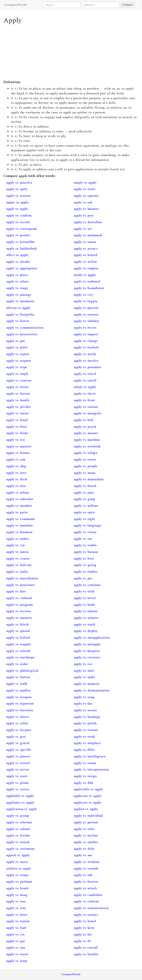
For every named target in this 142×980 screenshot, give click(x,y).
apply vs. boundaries (89, 288)
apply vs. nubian (86, 506)
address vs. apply (19, 869)
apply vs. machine (87, 440)
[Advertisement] (71, 52)
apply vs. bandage (87, 717)
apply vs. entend (18, 651)
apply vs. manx (85, 473)
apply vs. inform (86, 611)
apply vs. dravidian (88, 222)
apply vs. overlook (87, 446)
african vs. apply (18, 308)
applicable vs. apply (88, 789)
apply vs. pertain (86, 822)
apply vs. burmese (19, 532)
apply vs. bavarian (20, 710)
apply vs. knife (84, 605)
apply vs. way (16, 908)
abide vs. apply (85, 275)
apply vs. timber (86, 572)
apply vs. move (17, 862)
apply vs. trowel (18, 763)
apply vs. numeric (87, 684)
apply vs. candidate (88, 895)
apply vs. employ (86, 268)
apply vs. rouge (17, 875)
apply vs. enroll (85, 380)
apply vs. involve (86, 361)
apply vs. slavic (85, 394)
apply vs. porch (85, 427)
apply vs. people (86, 466)
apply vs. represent (20, 704)
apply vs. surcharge (20, 657)
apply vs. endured (87, 281)
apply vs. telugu (86, 453)
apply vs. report (18, 354)
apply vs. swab (84, 737)
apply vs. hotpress (87, 651)
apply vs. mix (16, 486)
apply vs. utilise (85, 262)
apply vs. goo (16, 737)
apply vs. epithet (86, 842)
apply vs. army (17, 961)
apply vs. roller (17, 723)
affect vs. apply (17, 255)
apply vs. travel (85, 374)
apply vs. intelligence (90, 756)
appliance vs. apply (20, 803)
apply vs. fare (16, 591)
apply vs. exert (17, 776)
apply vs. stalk (17, 684)
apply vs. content (19, 380)
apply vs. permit (18, 235)
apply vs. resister (19, 196)
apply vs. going (85, 565)
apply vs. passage (19, 295)
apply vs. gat (16, 941)
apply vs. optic (84, 512)
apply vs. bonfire (86, 954)
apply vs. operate (86, 196)
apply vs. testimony (21, 849)
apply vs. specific (19, 750)
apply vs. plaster (18, 756)
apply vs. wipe (17, 367)
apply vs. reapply (19, 644)
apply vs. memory (19, 618)
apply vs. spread (18, 631)
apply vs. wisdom (86, 862)
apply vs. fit (82, 941)
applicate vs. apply (88, 803)
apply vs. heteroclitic (22, 334)
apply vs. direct (18, 717)
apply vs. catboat (86, 901)
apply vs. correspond (21, 229)
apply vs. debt (84, 849)
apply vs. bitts (17, 427)
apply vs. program (20, 605)
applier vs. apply (86, 809)
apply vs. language (88, 525)
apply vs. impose (86, 334)
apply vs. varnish (86, 869)
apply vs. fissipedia (20, 315)
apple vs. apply (17, 209)
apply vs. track (84, 624)
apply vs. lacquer (19, 730)
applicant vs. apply (88, 796)
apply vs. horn (84, 928)
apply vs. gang (84, 499)
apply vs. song (84, 697)
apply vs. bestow (86, 882)
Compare (128, 5)
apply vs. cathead (19, 598)
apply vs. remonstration (91, 908)
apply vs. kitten (18, 321)
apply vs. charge (86, 341)
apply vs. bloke (17, 433)
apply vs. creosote (87, 657)
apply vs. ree (83, 539)
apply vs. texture (86, 730)
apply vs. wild (84, 591)
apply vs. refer (84, 829)
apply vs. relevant (19, 822)
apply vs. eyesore (86, 315)
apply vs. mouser (86, 433)
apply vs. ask (83, 202)
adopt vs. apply (85, 387)
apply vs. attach (18, 842)
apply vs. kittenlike (21, 242)
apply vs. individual (88, 816)
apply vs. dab (83, 783)
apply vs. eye (16, 440)
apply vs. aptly (17, 189)
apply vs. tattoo (18, 789)
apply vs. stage (17, 288)
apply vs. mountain (20, 301)
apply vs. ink (83, 875)
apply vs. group (18, 816)
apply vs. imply (17, 374)
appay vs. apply (17, 202)
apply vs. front (84, 400)
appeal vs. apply (18, 855)
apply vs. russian (86, 407)
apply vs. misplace (87, 743)
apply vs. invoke (18, 262)
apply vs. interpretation (91, 769)
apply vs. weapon (19, 697)
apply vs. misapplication (92, 638)
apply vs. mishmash (88, 235)
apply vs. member (19, 506)
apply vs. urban (17, 493)
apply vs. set (83, 229)
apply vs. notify (85, 354)
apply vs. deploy (86, 631)
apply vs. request (19, 361)
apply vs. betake (18, 835)
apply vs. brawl (85, 921)
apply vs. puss (84, 493)
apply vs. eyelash (86, 347)
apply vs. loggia (86, 301)
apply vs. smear (85, 242)
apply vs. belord (86, 255)
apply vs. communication (25, 328)
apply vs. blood (85, 486)
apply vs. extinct (86, 915)
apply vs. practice (19, 183)
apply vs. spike (84, 677)
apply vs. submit (18, 829)
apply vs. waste (17, 954)
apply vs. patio (17, 512)
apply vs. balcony (19, 565)
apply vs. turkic (18, 539)
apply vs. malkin (18, 690)
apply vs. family (18, 400)
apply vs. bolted (18, 638)
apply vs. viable (85, 545)
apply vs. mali (84, 671)
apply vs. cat (15, 934)
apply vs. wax (16, 901)
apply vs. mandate (20, 525)
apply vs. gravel (18, 743)
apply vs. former (18, 453)
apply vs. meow (18, 552)
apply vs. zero (16, 473)
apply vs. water (85, 460)
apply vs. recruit (18, 222)
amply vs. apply (85, 183)
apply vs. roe (83, 664)
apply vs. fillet (84, 750)
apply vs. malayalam (89, 479)
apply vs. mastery (19, 446)
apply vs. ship (16, 466)
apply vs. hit (83, 934)
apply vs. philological (22, 671)
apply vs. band (17, 420)
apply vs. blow (17, 915)
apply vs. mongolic (88, 413)
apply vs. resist (85, 189)
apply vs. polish (85, 723)
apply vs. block (17, 624)
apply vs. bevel (85, 598)
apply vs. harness (86, 209)
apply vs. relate (17, 281)
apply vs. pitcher (18, 407)
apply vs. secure (85, 710)
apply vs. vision (85, 532)
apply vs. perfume (19, 882)
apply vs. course (18, 559)
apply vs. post (84, 215)
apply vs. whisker (86, 321)
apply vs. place (17, 275)
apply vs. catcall (86, 948)
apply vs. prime (17, 783)
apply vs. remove (86, 618)
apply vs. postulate (88, 367)
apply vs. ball (84, 420)
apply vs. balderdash (21, 249)
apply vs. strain (85, 763)
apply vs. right (84, 519)
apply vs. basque (86, 552)
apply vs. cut (16, 545)
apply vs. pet (83, 578)
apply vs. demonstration (92, 690)
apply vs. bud (16, 928)
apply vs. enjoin (18, 921)
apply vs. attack (85, 888)
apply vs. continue (87, 585)
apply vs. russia (17, 413)
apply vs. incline (86, 835)
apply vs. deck (17, 479)
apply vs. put (16, 341)
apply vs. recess (85, 328)
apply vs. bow (84, 559)
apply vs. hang (17, 895)
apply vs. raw (16, 948)
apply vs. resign (85, 776)
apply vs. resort (17, 387)
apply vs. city (83, 295)
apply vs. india (17, 572)
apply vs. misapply (87, 644)
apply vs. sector (18, 769)
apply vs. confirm (19, 215)
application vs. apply (22, 809)
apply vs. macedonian (22, 578)
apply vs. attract (86, 249)
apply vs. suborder (20, 499)
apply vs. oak (16, 460)
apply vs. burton (18, 677)
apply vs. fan (83, 704)
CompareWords (15, 5)
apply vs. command (20, 519)
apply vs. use (83, 855)
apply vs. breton (18, 394)
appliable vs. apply (20, 796)
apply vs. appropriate (22, 268)
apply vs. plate (17, 347)
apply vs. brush (17, 888)
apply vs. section (18, 611)
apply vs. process (86, 308)
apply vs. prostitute (21, 585)
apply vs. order (17, 664)
